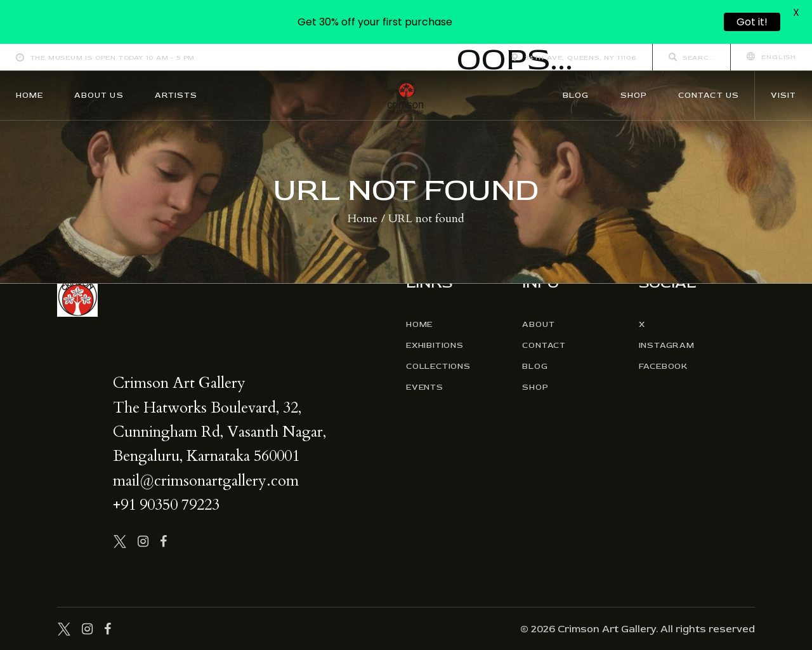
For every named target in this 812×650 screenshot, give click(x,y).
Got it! (752, 22)
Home (363, 219)
